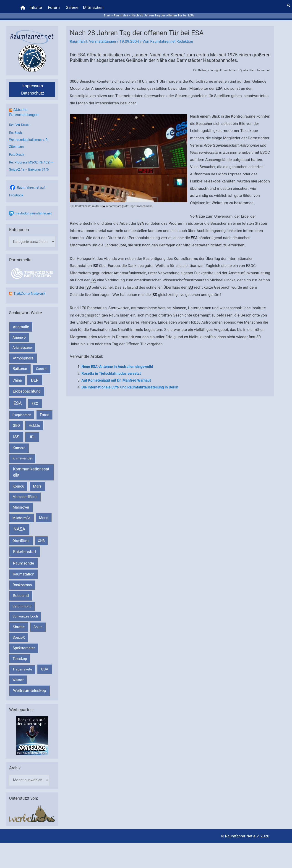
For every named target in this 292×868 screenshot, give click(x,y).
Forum (54, 6)
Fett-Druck (17, 150)
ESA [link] (219, 85)
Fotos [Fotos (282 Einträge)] (45, 410)
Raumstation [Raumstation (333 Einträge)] (23, 570)
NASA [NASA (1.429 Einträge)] (19, 525)
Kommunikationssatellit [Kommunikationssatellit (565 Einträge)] (31, 468)
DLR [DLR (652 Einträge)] (35, 376)
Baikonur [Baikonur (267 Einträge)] (20, 365)
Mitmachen (94, 6)
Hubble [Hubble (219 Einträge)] (34, 421)
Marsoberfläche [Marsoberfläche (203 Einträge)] (25, 493)
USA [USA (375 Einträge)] (45, 665)
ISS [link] (96, 262)
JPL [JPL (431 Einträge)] (32, 433)
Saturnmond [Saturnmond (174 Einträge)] (22, 602)
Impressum (33, 82)
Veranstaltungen (104, 38)
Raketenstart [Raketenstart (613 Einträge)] (25, 547)
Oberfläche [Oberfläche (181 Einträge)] (21, 536)
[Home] (23, 6)
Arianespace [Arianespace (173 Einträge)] (22, 343)
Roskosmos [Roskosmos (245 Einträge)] (22, 581)
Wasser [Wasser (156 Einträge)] (18, 676)
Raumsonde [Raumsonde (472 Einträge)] (24, 559)
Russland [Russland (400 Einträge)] (21, 591)
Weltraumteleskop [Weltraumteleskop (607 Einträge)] (30, 686)
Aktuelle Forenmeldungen (25, 109)
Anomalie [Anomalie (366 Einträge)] (21, 322)
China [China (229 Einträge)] (17, 376)
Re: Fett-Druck (20, 121)
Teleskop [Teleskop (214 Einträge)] (20, 654)
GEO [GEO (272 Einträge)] (16, 421)
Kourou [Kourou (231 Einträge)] (18, 482)
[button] (289, 3)
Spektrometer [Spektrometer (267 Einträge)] (24, 644)
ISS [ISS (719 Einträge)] (16, 433)
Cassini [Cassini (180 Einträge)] (42, 365)
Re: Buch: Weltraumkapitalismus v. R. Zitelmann (30, 136)
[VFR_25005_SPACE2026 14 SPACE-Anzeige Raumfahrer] (32, 731)
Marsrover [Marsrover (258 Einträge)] (21, 503)
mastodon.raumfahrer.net (34, 208)
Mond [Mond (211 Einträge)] (44, 513)
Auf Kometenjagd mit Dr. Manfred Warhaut (116, 377)
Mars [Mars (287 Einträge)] (37, 482)
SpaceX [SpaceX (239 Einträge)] (19, 633)
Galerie (73, 6)
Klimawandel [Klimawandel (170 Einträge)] (22, 454)
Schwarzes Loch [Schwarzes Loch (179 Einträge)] (25, 612)
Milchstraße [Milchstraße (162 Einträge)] (22, 514)
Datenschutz (33, 90)
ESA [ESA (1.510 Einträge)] (18, 399)
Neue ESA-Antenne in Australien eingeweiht (117, 363)
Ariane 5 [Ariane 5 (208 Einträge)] (19, 333)
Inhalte (36, 6)
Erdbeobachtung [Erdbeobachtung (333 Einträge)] (27, 387)
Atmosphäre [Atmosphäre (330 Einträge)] (23, 354)
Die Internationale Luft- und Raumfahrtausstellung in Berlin (130, 384)
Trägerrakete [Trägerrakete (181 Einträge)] (22, 665)
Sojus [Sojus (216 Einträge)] (38, 623)
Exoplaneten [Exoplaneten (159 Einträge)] (22, 411)
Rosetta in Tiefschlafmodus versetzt (111, 370)
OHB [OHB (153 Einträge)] (41, 536)
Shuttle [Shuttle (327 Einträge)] (19, 623)
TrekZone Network (30, 289)
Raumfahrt (79, 38)
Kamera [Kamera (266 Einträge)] (19, 444)
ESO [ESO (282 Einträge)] (35, 399)
